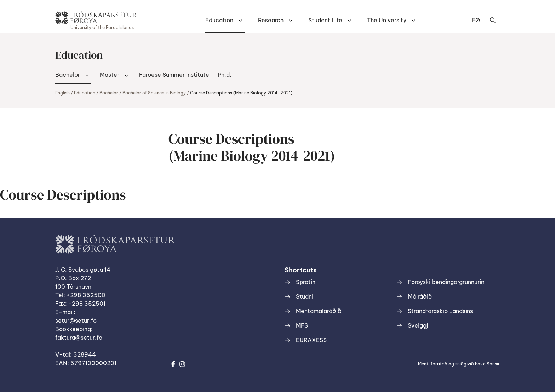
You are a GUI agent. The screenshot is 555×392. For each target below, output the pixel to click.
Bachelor (68, 75)
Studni (305, 296)
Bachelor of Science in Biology (154, 93)
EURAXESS (311, 340)
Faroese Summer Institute (174, 75)
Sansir (493, 364)
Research (271, 20)
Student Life (325, 20)
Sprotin (306, 282)
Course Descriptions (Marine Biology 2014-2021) (241, 93)
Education (219, 20)
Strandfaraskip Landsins (440, 311)
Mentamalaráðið (319, 311)
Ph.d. (225, 75)
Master (110, 75)
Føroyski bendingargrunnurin (446, 282)
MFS (302, 325)
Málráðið (420, 296)
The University (387, 20)
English (62, 93)
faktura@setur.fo (79, 338)
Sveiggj (418, 325)
